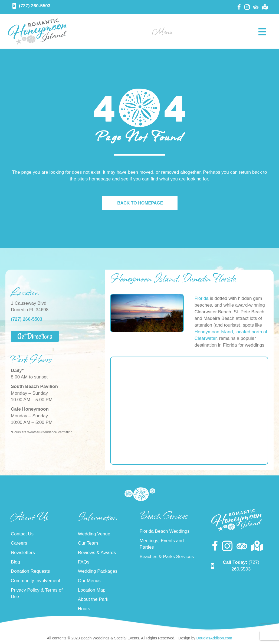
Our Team (88, 543)
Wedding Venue (94, 534)
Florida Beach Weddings (165, 531)
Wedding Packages (98, 571)
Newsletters (23, 553)
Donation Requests (30, 571)
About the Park (93, 599)
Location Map (92, 590)
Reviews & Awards (97, 553)
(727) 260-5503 (35, 6)
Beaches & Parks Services (167, 557)
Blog (15, 562)
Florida (202, 298)
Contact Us (22, 534)
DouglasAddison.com (214, 638)
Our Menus (89, 581)
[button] (35, 336)
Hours (84, 609)
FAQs (84, 562)
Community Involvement (35, 581)
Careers (19, 543)
